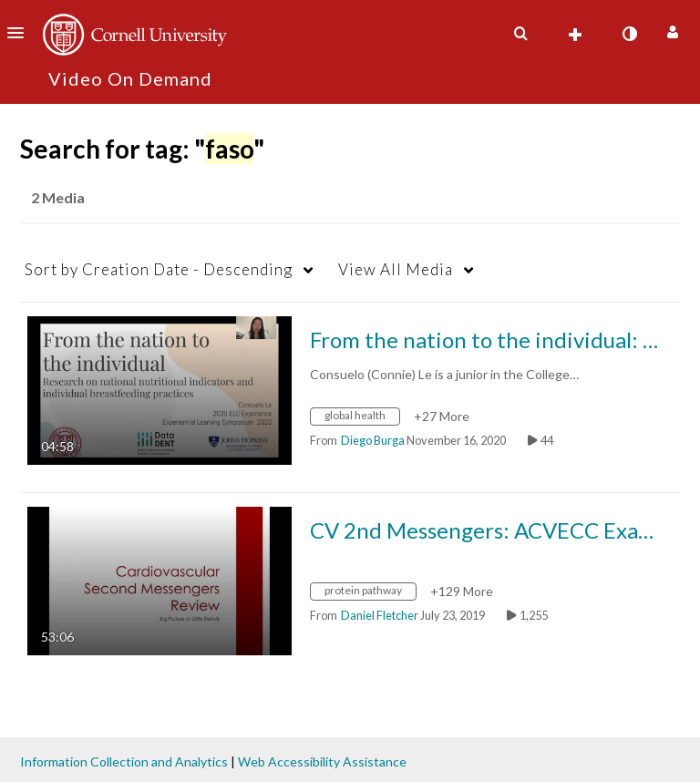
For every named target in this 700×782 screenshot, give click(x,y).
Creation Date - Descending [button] (159, 269)
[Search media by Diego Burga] (373, 440)
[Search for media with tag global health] (362, 418)
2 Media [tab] (58, 197)
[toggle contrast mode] (629, 34)
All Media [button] (396, 269)
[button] (21, 33)
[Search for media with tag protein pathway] (370, 593)
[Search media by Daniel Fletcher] (380, 615)
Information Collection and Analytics (124, 761)
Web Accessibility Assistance (322, 761)
